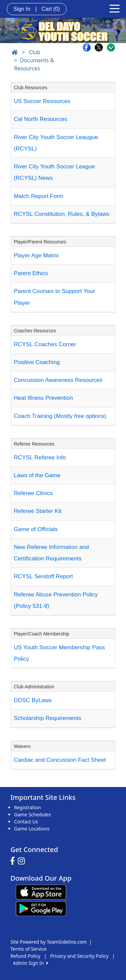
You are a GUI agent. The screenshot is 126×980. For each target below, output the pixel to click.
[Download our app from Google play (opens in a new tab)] (41, 908)
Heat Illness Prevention (43, 398)
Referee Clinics (33, 493)
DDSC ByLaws (33, 700)
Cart (51, 9)
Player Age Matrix (36, 255)
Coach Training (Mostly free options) (60, 416)
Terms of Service (29, 949)
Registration (28, 807)
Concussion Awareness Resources (58, 380)
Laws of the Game (37, 475)
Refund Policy (25, 956)
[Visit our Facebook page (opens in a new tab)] (14, 861)
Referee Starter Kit (38, 511)
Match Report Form (38, 196)
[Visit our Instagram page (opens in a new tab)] (23, 861)
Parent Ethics (31, 273)
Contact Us (26, 822)
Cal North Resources (40, 119)
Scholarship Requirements (48, 718)
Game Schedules (32, 814)
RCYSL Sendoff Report (43, 576)
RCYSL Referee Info (40, 458)
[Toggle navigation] (115, 8)
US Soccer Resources (42, 101)
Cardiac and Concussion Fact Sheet (60, 760)
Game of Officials (36, 529)
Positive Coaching (37, 362)
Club (35, 52)
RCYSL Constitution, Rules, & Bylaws (62, 214)
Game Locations (32, 829)
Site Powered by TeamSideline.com (49, 942)
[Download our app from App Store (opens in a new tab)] (41, 891)
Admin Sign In (30, 963)
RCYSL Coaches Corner (45, 344)
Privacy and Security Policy (79, 956)
